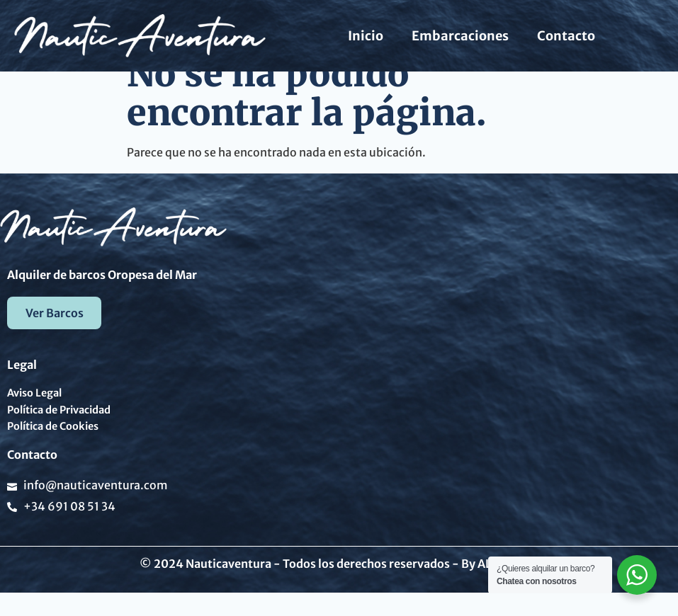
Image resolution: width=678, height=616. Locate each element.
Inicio (366, 36)
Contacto (566, 36)
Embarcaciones (460, 36)
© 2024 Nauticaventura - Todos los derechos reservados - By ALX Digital (339, 586)
